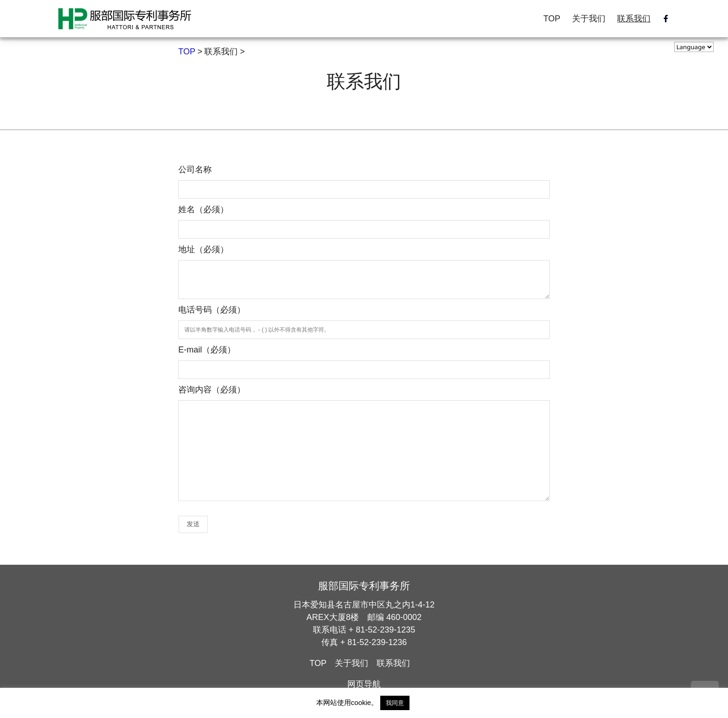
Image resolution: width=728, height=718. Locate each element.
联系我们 (634, 19)
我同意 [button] (395, 703)
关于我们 (589, 19)
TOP (552, 19)
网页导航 (364, 684)
